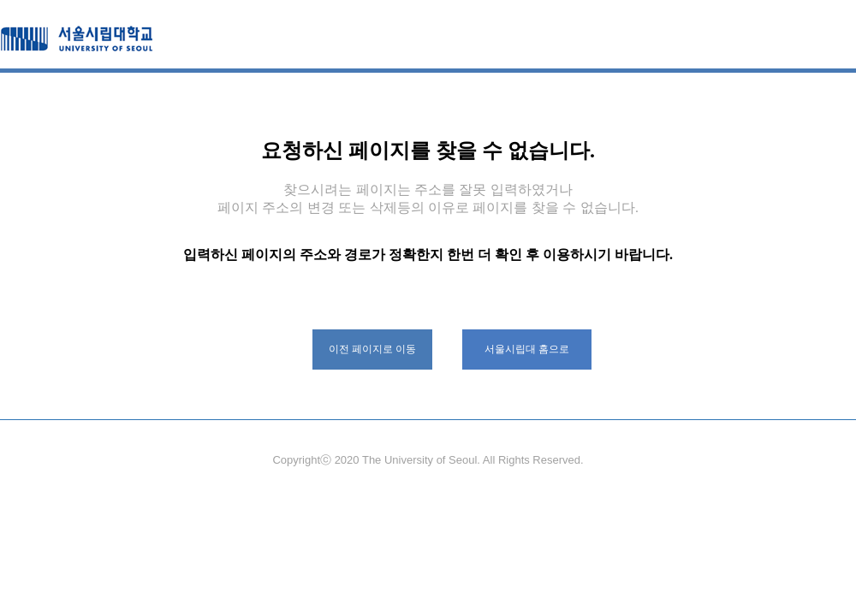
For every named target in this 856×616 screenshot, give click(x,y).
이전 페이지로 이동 (373, 349)
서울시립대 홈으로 (527, 349)
